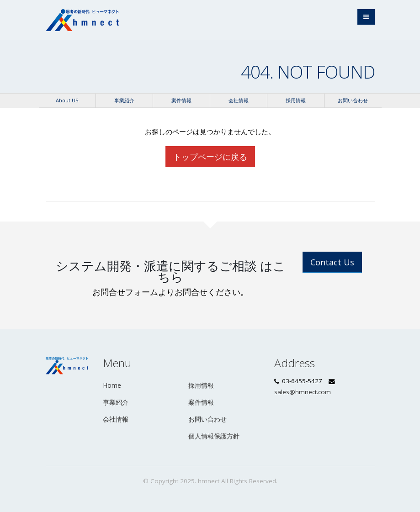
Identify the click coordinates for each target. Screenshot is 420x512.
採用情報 (296, 100)
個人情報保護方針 (214, 436)
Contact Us (332, 262)
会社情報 (239, 100)
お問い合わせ (353, 100)
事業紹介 (124, 100)
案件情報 (181, 100)
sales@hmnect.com (303, 392)
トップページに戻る (210, 157)
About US (67, 100)
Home (112, 385)
